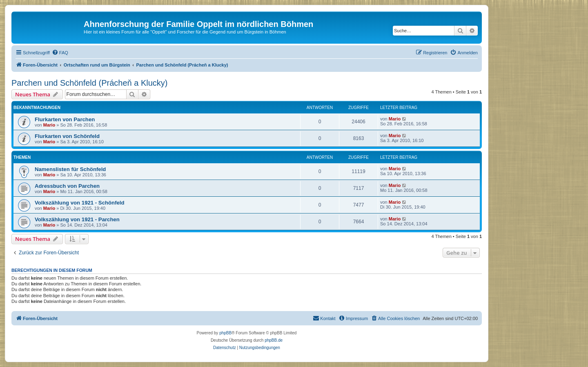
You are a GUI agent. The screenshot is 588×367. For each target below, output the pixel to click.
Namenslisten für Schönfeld (70, 169)
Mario (49, 125)
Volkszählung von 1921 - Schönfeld (80, 203)
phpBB (225, 333)
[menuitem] (60, 53)
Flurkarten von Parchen (65, 119)
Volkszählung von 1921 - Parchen (77, 219)
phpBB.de (274, 340)
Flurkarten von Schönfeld (67, 136)
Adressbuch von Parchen (67, 186)
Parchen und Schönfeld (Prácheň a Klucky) (89, 83)
